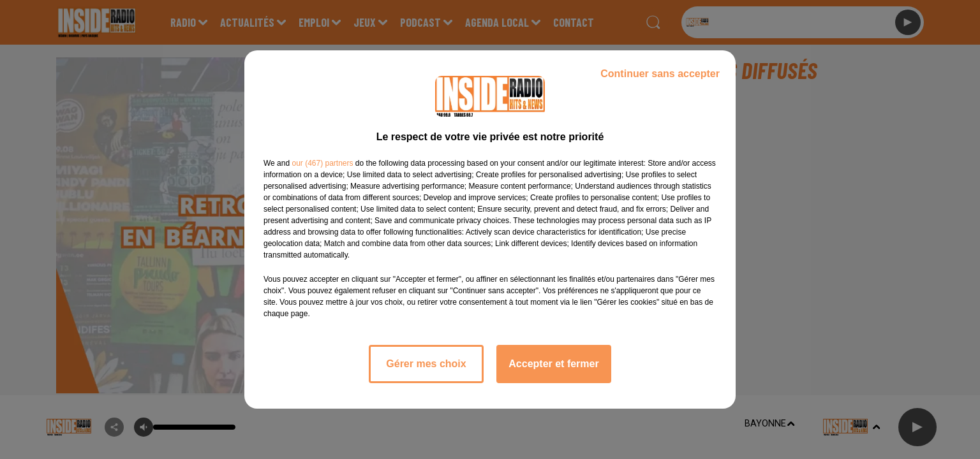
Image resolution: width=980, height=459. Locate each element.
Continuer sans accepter (660, 74)
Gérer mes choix (426, 364)
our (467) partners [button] (322, 163)
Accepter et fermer (553, 364)
